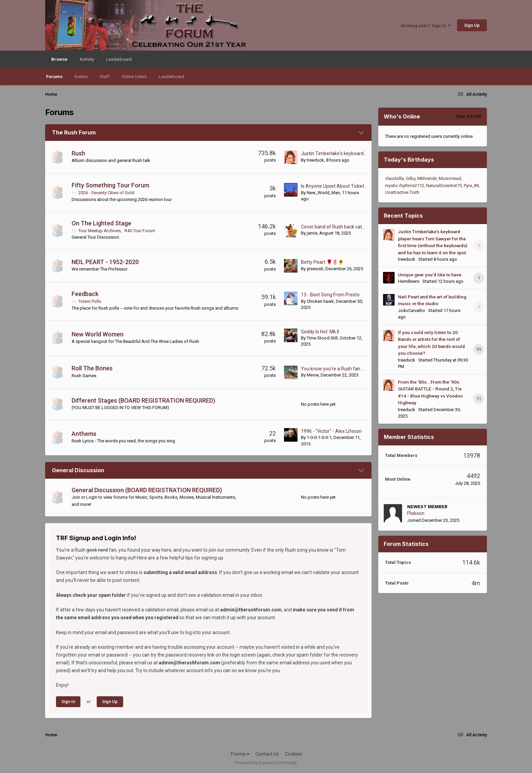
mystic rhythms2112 (405, 186)
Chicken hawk (320, 301)
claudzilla (394, 178)
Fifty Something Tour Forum (110, 185)
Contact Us (267, 754)
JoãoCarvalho (412, 310)
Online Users (134, 77)
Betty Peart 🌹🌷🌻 (322, 262)
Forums (54, 77)
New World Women (98, 334)
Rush (78, 153)
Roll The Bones (92, 368)
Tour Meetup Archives (100, 231)
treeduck (315, 160)
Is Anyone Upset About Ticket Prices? (341, 186)
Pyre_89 (471, 186)
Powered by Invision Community (266, 763)
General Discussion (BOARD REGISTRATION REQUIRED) (147, 490)
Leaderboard (172, 77)
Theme (240, 754)
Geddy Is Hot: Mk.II (320, 332)
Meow (313, 375)
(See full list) (468, 116)
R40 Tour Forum (140, 231)
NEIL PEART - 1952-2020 (105, 262)
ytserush (315, 269)
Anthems (84, 434)
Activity (87, 59)
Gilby (411, 178)
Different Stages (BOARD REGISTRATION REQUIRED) (143, 400)
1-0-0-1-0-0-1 (319, 437)
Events (81, 77)
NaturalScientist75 (444, 186)
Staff (105, 77)
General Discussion (78, 470)
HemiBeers (409, 281)
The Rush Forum (74, 132)
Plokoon (416, 513)
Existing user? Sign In (426, 26)
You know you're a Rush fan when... (339, 369)
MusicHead (450, 178)
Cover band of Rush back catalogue (339, 227)
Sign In (68, 702)
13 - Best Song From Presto (330, 295)
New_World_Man (323, 193)
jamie (312, 233)
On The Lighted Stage (101, 223)
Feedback (85, 294)
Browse (59, 62)
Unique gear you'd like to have (430, 275)
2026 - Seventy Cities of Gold (106, 193)
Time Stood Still (322, 338)
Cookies (293, 754)
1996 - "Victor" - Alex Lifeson (331, 431)
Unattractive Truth (402, 192)
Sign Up (472, 25)
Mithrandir (427, 178)
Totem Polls (90, 301)
